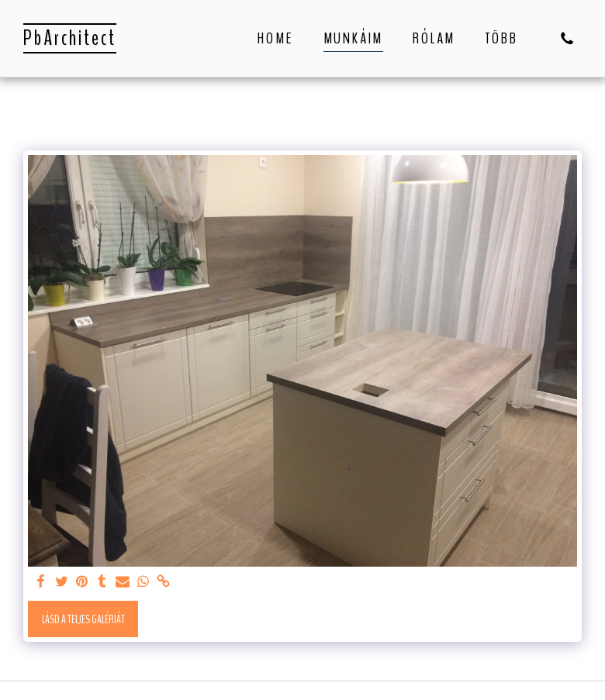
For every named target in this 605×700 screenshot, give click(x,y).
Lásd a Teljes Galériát (83, 619)
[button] (567, 38)
